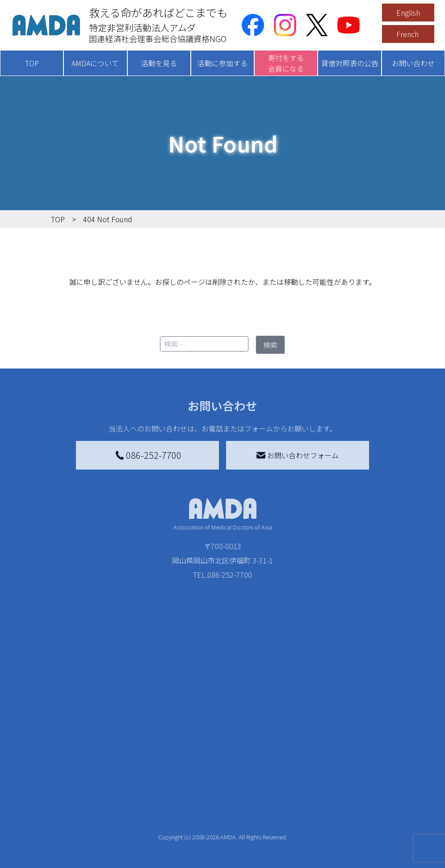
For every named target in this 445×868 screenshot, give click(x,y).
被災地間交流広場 (284, 715)
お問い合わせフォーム (298, 455)
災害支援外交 (282, 733)
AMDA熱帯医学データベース (87, 851)
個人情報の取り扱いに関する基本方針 (351, 790)
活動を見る (159, 63)
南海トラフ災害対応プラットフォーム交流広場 (289, 758)
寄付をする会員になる (286, 63)
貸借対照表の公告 (350, 63)
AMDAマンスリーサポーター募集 (218, 753)
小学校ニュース (85, 806)
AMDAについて (95, 63)
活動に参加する (222, 63)
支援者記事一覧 (213, 858)
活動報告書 (85, 781)
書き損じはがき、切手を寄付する (216, 778)
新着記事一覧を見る (143, 738)
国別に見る (133, 758)
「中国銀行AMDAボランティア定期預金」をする (218, 833)
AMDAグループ (87, 756)
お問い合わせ (413, 63)
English (408, 13)
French (407, 34)
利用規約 (340, 762)
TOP (32, 63)
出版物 (81, 826)
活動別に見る (136, 772)
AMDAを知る (85, 733)
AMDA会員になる (215, 733)
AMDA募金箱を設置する (218, 803)
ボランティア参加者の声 (143, 828)
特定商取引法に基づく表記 (351, 738)
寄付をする (200, 715)
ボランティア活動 (143, 808)
